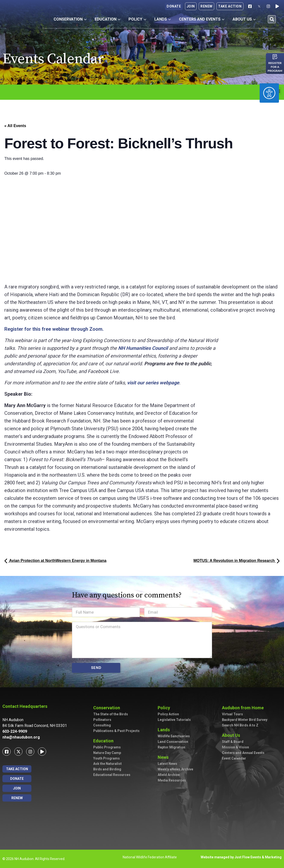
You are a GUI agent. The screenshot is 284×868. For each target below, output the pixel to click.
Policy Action (168, 714)
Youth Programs (106, 758)
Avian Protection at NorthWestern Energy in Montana (55, 561)
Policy (137, 19)
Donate (174, 6)
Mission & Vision (235, 747)
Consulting (102, 725)
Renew (206, 6)
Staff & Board (233, 742)
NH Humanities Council (143, 348)
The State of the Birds (111, 714)
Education (107, 19)
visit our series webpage (153, 383)
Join (191, 6)
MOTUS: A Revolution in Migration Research (237, 561)
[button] (272, 19)
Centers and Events (202, 19)
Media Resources (172, 780)
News (163, 757)
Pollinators (102, 720)
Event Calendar (234, 758)
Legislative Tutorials (174, 720)
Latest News (167, 764)
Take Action (230, 6)
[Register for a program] (275, 57)
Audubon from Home (243, 708)
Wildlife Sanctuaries (174, 736)
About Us (244, 19)
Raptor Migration (171, 747)
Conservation (70, 19)
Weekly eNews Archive (175, 769)
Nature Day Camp (107, 753)
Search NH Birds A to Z (240, 725)
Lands (163, 19)
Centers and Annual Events (243, 753)
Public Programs (107, 747)
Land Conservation (173, 742)
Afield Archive (169, 775)
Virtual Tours (232, 714)
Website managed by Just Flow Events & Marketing (241, 857)
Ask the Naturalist (107, 764)
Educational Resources (112, 775)
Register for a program (275, 67)
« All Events (15, 126)
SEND (96, 668)
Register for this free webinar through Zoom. (54, 329)
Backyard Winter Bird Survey (245, 720)
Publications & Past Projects (116, 731)
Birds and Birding (107, 769)
